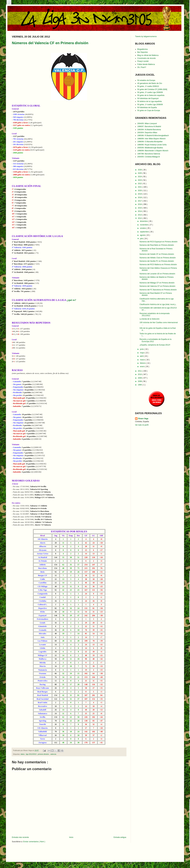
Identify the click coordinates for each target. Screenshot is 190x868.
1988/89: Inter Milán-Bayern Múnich (151, 139)
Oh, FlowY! (142, 67)
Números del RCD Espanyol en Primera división (158, 242)
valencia (53, 754)
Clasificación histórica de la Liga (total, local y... (158, 304)
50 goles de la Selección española (151, 95)
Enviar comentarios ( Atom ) (34, 842)
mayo (142, 353)
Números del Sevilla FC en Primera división (157, 261)
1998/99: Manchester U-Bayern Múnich (153, 151)
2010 (140, 374)
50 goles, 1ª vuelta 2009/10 (148, 86)
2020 (140, 191)
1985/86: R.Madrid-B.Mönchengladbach (153, 136)
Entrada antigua (120, 837)
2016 (140, 204)
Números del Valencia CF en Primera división (50, 43)
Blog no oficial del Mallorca (148, 55)
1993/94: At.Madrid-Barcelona (149, 130)
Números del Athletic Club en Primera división (158, 258)
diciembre (144, 221)
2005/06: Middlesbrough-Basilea (150, 148)
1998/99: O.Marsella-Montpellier (150, 142)
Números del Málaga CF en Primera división (157, 283)
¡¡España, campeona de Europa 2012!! (155, 345)
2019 (140, 194)
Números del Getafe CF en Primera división (157, 254)
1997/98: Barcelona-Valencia (149, 154)
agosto (143, 235)
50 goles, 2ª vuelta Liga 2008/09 (150, 92)
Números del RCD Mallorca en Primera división (158, 265)
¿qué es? (71, 300)
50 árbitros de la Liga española (149, 101)
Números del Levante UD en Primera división (157, 274)
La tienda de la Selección (149, 319)
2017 (140, 201)
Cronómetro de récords (146, 58)
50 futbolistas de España (147, 107)
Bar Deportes (143, 52)
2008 (140, 381)
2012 (140, 218)
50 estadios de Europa (146, 80)
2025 (140, 173)
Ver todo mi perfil (142, 425)
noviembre (144, 225)
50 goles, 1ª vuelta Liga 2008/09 (150, 105)
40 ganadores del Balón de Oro (150, 83)
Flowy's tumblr (143, 61)
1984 (140, 385)
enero (142, 367)
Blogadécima (142, 49)
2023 (140, 180)
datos (23, 754)
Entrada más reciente (20, 837)
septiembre (145, 232)
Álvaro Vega (143, 419)
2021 (140, 187)
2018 (140, 198)
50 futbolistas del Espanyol (148, 98)
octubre (143, 228)
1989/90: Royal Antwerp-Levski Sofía (152, 145)
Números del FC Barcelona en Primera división (158, 290)
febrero (143, 363)
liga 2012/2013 (31, 754)
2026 (140, 170)
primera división (44, 754)
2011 (140, 371)
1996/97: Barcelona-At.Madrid (149, 126)
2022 (140, 184)
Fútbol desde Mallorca (146, 64)
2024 (140, 177)
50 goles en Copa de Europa (149, 110)
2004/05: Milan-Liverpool (147, 124)
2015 (140, 208)
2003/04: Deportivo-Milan (147, 133)
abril (142, 356)
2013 (140, 215)
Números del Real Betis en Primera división (157, 245)
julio (142, 239)
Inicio (71, 837)
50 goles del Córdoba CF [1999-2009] (152, 89)
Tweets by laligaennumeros (146, 36)
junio (142, 349)
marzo (143, 360)
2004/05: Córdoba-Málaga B (149, 157)
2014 (140, 211)
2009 (140, 378)
